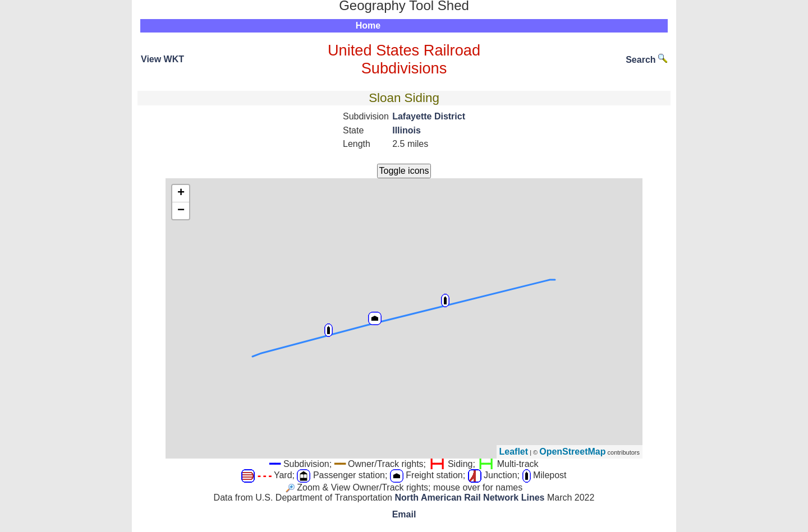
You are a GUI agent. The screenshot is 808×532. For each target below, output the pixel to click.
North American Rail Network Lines (469, 498)
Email (404, 514)
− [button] (181, 211)
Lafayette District (429, 116)
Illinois (407, 130)
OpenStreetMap (572, 452)
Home (368, 26)
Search (646, 60)
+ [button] (181, 193)
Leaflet (514, 452)
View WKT (162, 59)
